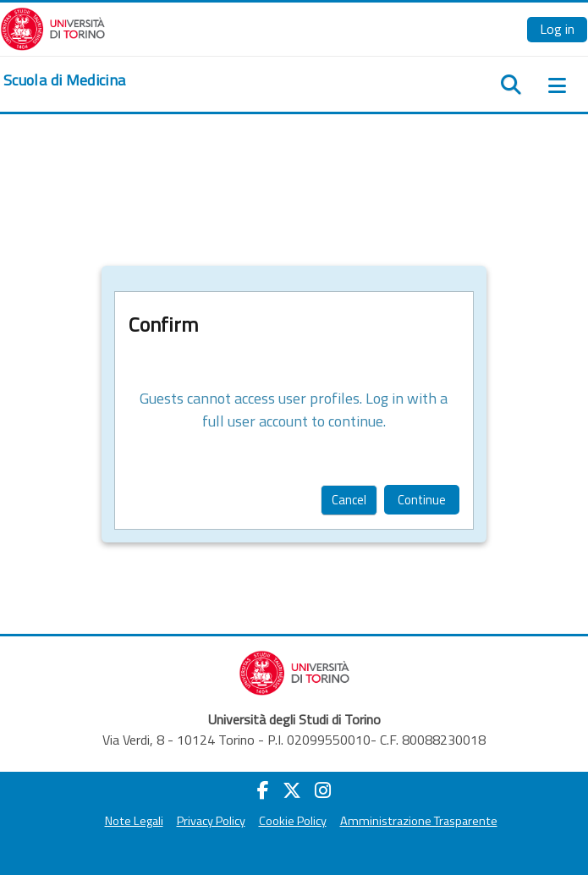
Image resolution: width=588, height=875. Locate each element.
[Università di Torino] (53, 27)
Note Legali (134, 821)
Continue (422, 500)
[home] (64, 80)
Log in (557, 29)
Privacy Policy (211, 821)
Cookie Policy (293, 821)
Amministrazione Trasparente (419, 821)
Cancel (349, 500)
